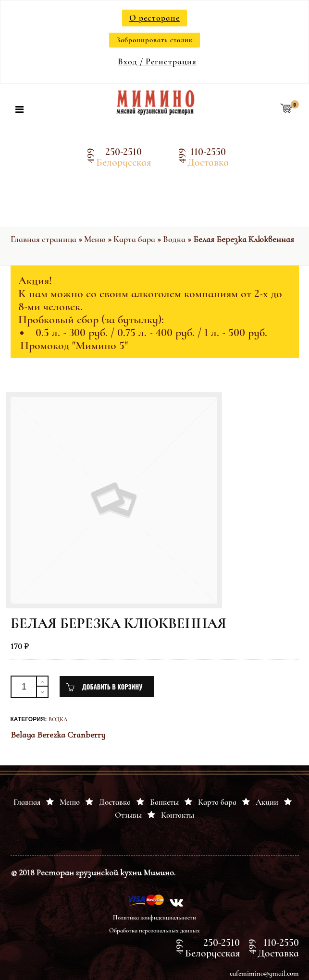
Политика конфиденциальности (154, 918)
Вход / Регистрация (157, 61)
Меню (95, 239)
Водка (174, 239)
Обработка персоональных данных (154, 931)
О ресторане (154, 18)
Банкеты (164, 802)
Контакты (178, 815)
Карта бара (134, 239)
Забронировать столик (154, 40)
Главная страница (43, 239)
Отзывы (128, 815)
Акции (267, 802)
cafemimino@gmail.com (264, 973)
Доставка (115, 802)
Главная (27, 802)
